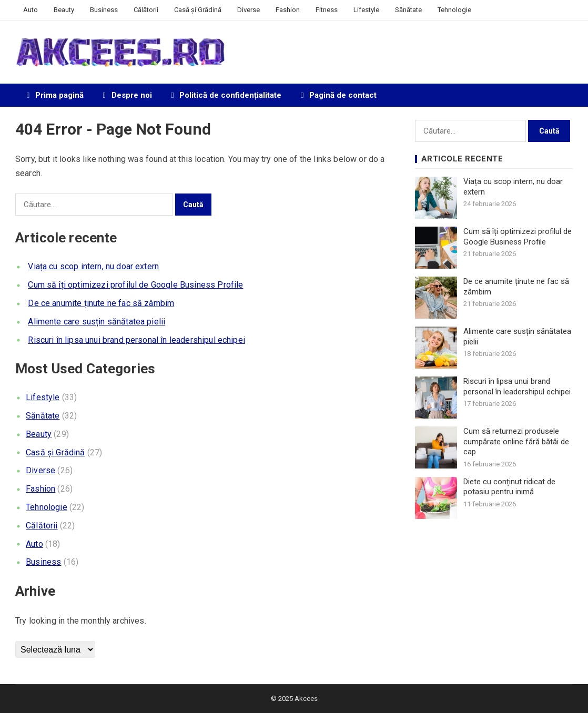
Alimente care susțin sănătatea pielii (97, 322)
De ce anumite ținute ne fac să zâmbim (101, 303)
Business (104, 10)
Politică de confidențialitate (225, 95)
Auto (31, 10)
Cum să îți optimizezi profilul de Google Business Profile (135, 285)
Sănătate (408, 10)
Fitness (327, 10)
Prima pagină (53, 95)
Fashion (288, 10)
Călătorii (146, 10)
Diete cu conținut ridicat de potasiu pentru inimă (509, 487)
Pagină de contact (337, 95)
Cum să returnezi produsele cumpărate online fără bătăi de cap (516, 441)
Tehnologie (454, 10)
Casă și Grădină (198, 10)
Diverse (249, 10)
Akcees (306, 699)
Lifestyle (366, 10)
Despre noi (126, 95)
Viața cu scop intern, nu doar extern (93, 266)
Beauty (64, 10)
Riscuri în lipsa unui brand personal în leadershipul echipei (136, 340)
